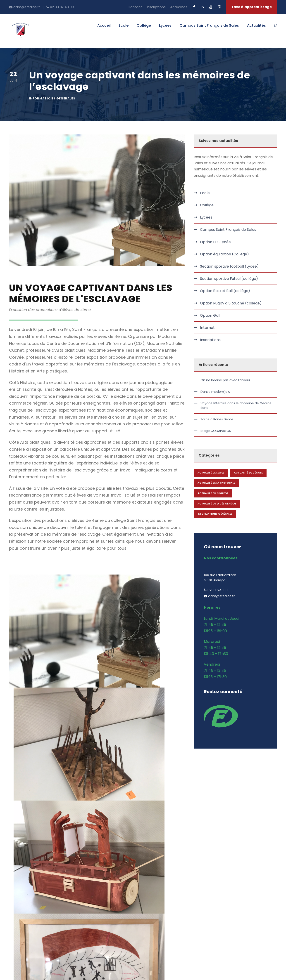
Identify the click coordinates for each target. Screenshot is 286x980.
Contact (135, 7)
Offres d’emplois (93, 907)
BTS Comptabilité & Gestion (241, 883)
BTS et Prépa (159, 883)
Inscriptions (156, 7)
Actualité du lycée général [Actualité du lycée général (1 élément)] (217, 504)
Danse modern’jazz (216, 392)
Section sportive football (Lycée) (229, 266)
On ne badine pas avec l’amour (225, 380)
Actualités (179, 7)
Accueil (104, 25)
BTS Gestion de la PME (236, 891)
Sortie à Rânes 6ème (217, 419)
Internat (207, 328)
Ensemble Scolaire (164, 899)
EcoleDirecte (90, 915)
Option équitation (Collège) (224, 254)
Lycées (165, 25)
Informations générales (52, 98)
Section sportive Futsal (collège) (229, 279)
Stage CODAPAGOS (216, 431)
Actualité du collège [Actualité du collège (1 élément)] (213, 493)
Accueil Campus (162, 875)
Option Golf (210, 315)
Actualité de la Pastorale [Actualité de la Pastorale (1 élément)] (216, 483)
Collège (144, 25)
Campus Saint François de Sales (209, 25)
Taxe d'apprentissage (251, 7)
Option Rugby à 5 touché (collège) (231, 303)
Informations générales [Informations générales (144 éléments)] (215, 514)
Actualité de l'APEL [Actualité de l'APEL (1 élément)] (211, 473)
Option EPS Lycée (215, 242)
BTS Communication (235, 875)
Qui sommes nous (94, 875)
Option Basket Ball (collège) (225, 291)
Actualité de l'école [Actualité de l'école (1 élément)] (248, 473)
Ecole (124, 25)
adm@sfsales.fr (27, 933)
